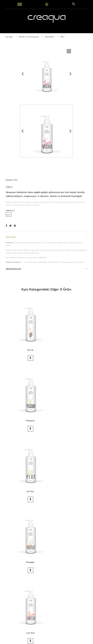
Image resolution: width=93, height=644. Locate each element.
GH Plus (26, 402)
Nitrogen (26, 525)
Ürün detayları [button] (46, 269)
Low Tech (26, 464)
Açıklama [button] (46, 237)
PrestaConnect (67, 641)
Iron (67, 525)
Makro (67, 464)
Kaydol (78, 630)
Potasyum (67, 341)
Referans (9, 180)
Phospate (67, 402)
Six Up (26, 341)
